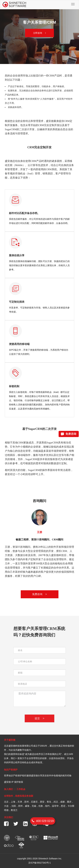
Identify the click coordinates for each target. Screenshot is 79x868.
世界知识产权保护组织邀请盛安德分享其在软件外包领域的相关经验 (38, 776)
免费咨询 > (39, 594)
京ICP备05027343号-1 (39, 863)
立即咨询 (39, 33)
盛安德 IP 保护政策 (14, 782)
